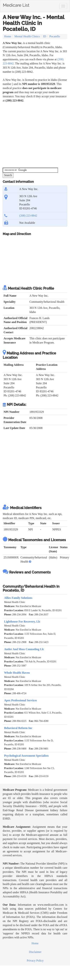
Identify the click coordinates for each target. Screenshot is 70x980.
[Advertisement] (34, 135)
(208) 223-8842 (28, 216)
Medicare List (16, 4)
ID (44, 36)
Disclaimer (35, 952)
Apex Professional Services (20, 700)
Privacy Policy (35, 961)
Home (8, 36)
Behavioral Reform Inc (18, 728)
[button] (30, 562)
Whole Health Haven (17, 673)
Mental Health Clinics (27, 36)
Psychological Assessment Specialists (26, 756)
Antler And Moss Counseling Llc (24, 649)
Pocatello (55, 36)
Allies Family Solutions (18, 598)
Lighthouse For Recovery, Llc (22, 622)
